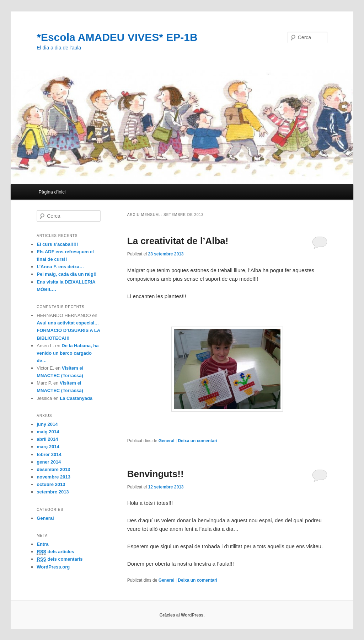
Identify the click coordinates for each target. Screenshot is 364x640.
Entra (42, 544)
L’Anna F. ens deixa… (60, 267)
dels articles (55, 552)
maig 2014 (48, 432)
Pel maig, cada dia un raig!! (66, 274)
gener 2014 (49, 462)
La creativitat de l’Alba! (178, 241)
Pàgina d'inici (52, 192)
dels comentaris (60, 559)
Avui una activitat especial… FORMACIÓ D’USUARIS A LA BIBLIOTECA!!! (68, 330)
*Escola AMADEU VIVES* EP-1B (117, 37)
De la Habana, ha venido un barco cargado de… (68, 353)
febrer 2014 (49, 454)
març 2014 (48, 447)
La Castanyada (76, 398)
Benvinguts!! (156, 474)
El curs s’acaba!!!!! (57, 244)
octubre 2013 (51, 484)
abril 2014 (47, 439)
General (167, 441)
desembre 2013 (53, 469)
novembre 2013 (53, 477)
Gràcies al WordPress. (182, 615)
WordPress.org (53, 567)
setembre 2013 (53, 492)
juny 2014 (47, 424)
